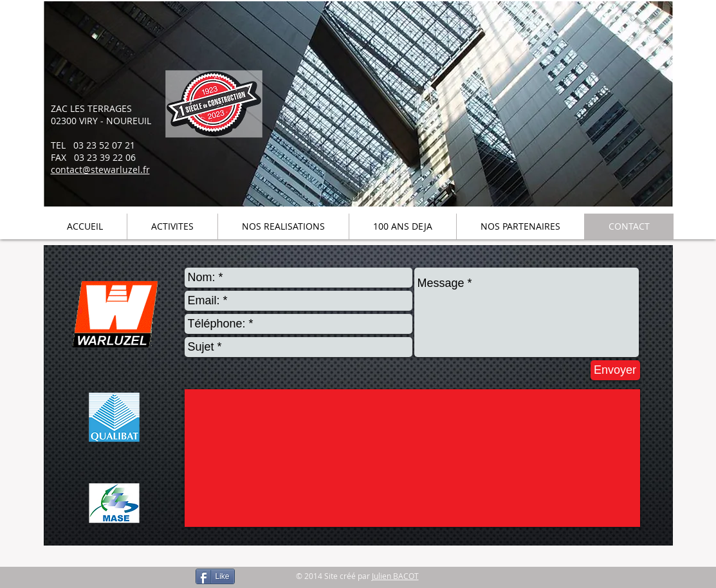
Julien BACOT (395, 576)
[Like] (215, 576)
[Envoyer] (615, 370)
